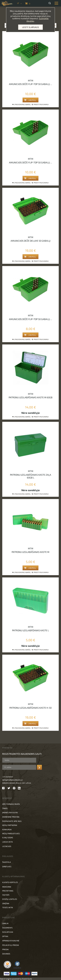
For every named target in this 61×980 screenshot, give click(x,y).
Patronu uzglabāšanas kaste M (30, 552)
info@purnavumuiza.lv (12, 780)
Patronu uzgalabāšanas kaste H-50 (30, 708)
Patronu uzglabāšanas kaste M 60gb (31, 397)
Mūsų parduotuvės (11, 833)
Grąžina (6, 903)
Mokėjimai (7, 887)
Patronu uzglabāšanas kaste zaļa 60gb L (31, 476)
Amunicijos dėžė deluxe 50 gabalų (30, 241)
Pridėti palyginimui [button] (40, 104)
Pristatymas (8, 891)
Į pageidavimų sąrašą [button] (22, 104)
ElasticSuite (27, 979)
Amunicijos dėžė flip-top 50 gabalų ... (30, 84)
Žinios (5, 808)
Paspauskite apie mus (12, 821)
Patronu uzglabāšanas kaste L (30, 630)
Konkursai (7, 829)
